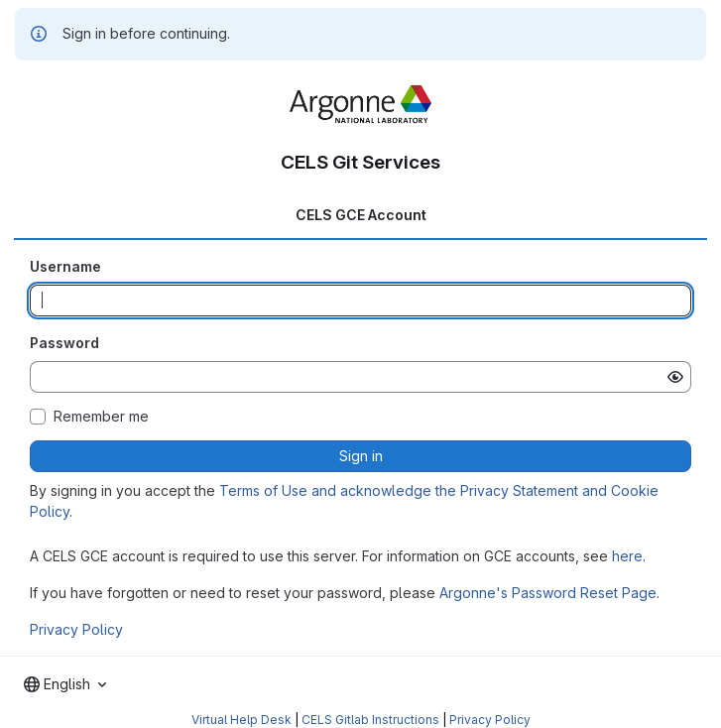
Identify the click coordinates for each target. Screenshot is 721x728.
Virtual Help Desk (241, 720)
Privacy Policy (76, 629)
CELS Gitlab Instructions (370, 720)
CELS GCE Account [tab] (361, 215)
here (627, 556)
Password (64, 343)
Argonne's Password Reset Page (548, 593)
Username (65, 266)
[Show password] (675, 377)
